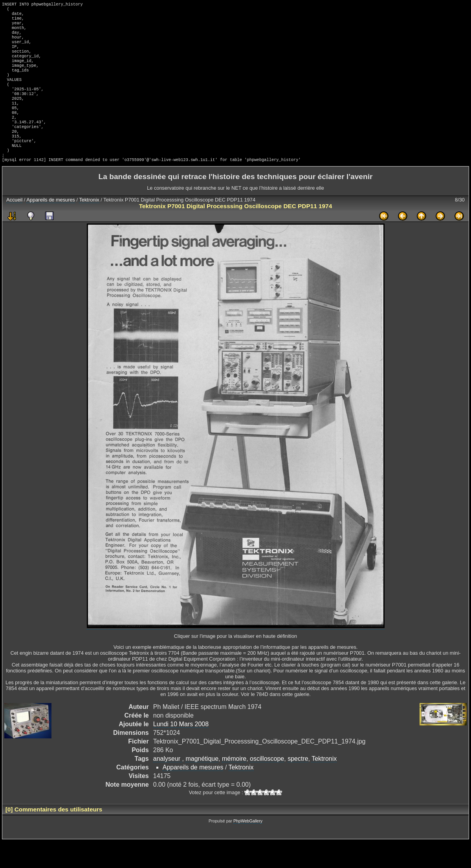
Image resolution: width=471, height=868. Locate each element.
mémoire (234, 785)
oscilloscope (267, 785)
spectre (298, 785)
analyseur (168, 785)
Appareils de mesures (51, 226)
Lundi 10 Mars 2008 (181, 751)
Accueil (14, 226)
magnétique (202, 785)
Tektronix (89, 226)
